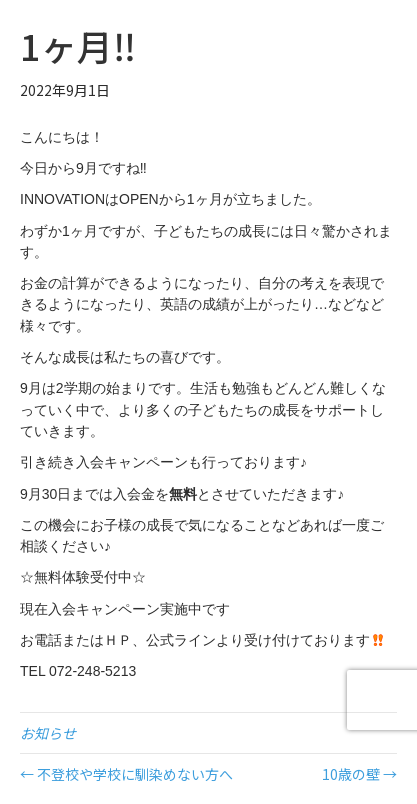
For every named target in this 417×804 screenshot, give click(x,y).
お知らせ (48, 733)
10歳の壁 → (359, 774)
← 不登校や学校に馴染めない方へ (126, 774)
